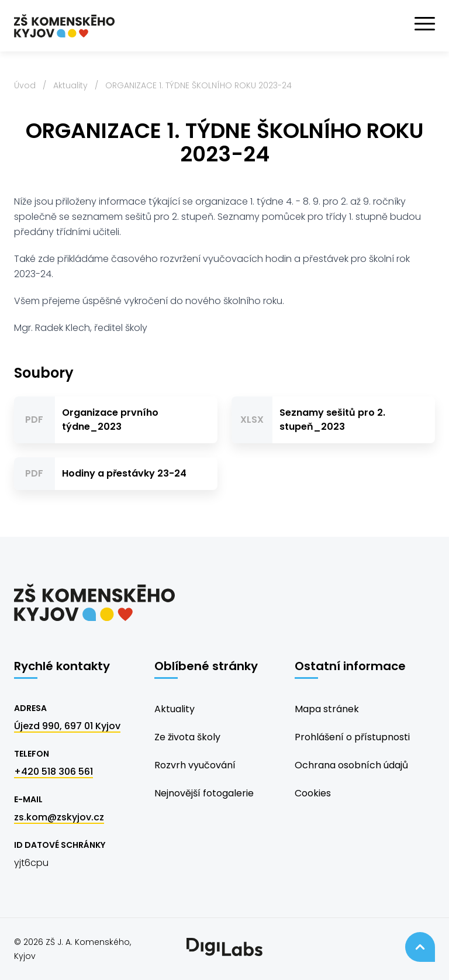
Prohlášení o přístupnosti (352, 737)
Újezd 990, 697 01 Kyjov (67, 726)
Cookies (313, 793)
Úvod (25, 85)
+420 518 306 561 (53, 772)
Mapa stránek (327, 709)
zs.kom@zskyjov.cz (59, 817)
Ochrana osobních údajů (351, 765)
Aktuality (70, 85)
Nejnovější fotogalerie (204, 793)
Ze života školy (187, 737)
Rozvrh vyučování (195, 765)
